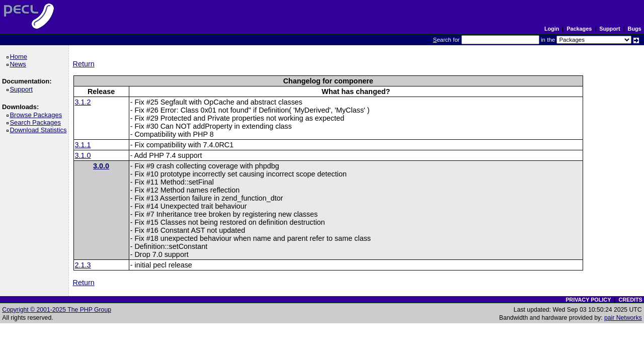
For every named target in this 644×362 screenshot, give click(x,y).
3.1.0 (83, 155)
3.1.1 (83, 145)
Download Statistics (40, 130)
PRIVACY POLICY (588, 300)
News (19, 64)
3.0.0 (101, 166)
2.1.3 (83, 265)
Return (84, 64)
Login (552, 29)
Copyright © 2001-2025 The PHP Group (57, 310)
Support (610, 29)
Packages (579, 29)
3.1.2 (83, 102)
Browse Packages (37, 115)
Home (20, 57)
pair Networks (623, 318)
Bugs (635, 29)
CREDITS (630, 300)
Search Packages (37, 122)
